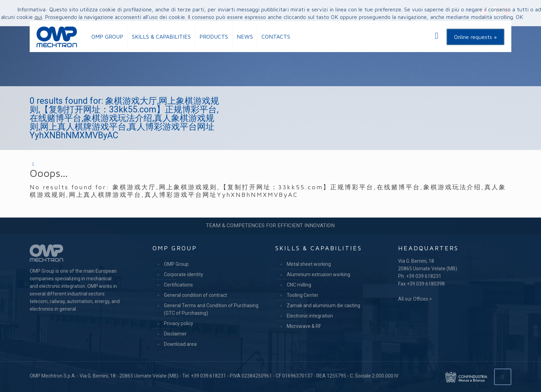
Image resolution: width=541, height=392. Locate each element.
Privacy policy (179, 323)
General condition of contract (195, 295)
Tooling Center (303, 295)
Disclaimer (175, 334)
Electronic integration (310, 316)
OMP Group (176, 264)
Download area (180, 344)
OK (519, 17)
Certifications (178, 285)
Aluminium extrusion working (318, 274)
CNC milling (299, 285)
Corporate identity (184, 274)
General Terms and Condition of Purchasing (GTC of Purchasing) (211, 309)
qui (38, 17)
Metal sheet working (309, 264)
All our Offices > (415, 299)
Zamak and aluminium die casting (323, 305)
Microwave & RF (304, 326)
